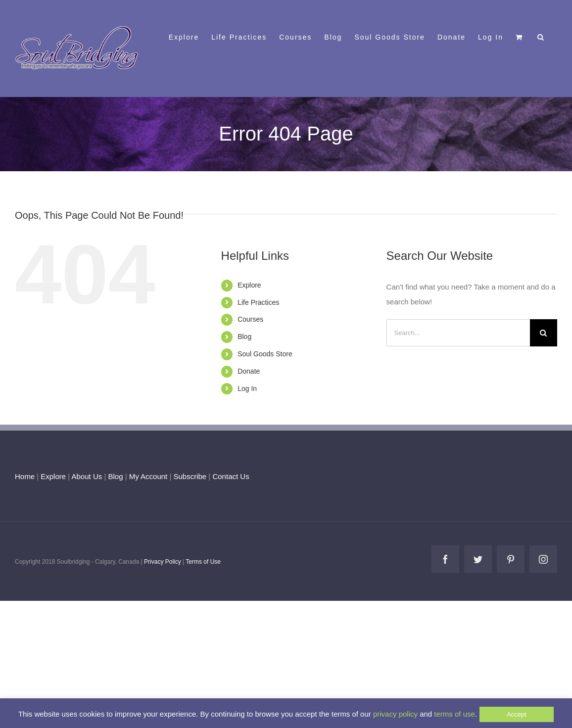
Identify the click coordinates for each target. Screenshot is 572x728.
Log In (247, 388)
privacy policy (395, 714)
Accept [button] (517, 714)
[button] (541, 36)
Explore (249, 285)
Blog (244, 337)
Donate (249, 371)
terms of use (454, 714)
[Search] (544, 333)
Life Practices (258, 302)
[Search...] (458, 333)
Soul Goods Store (265, 354)
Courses (250, 319)
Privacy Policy (163, 562)
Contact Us (230, 476)
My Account (148, 476)
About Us (87, 476)
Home (25, 476)
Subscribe (190, 476)
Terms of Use (203, 562)
